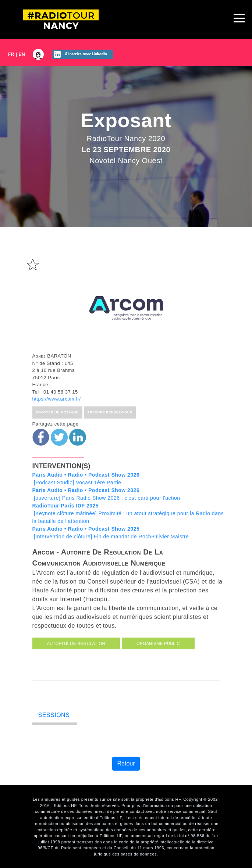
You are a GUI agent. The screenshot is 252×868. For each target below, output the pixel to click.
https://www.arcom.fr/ (57, 410)
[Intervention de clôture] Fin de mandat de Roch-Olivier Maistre (111, 544)
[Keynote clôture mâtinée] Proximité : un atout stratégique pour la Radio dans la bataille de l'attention (128, 524)
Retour (126, 763)
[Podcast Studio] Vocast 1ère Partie (86, 490)
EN (22, 54)
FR (11, 54)
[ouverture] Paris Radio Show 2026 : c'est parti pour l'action (106, 505)
